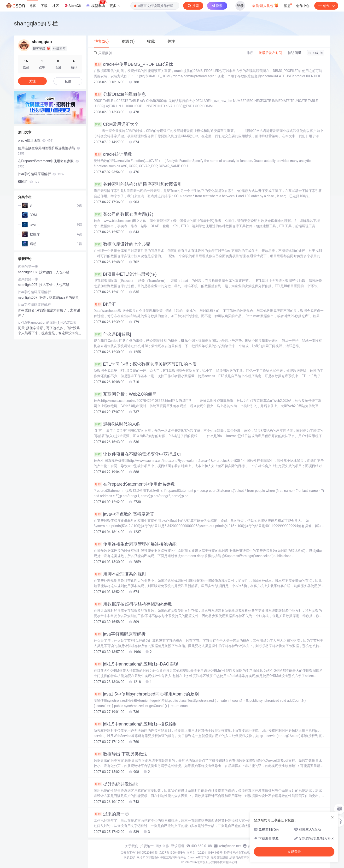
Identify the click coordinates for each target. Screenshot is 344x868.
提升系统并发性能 (116, 784)
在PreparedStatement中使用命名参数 (134, 484)
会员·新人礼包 (265, 5)
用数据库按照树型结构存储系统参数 (133, 604)
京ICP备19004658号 (172, 853)
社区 (56, 6)
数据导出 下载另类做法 (121, 754)
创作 (326, 6)
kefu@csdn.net (230, 846)
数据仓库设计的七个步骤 (122, 244)
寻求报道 (178, 846)
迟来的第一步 (111, 814)
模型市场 (96, 4)
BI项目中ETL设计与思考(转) (125, 274)
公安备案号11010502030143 (139, 853)
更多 (115, 6)
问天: (22, 328)
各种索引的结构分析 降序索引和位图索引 (138, 184)
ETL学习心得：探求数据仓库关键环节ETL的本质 (145, 364)
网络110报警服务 (148, 857)
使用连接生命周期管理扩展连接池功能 (135, 544)
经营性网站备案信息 (237, 853)
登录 (240, 6)
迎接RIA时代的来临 (117, 424)
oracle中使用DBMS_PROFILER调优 (133, 64)
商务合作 (162, 846)
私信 (68, 81)
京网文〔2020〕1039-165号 (204, 853)
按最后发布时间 (270, 53)
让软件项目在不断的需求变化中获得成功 (137, 454)
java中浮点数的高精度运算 (124, 514)
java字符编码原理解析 (120, 634)
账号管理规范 (219, 857)
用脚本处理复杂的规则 (120, 574)
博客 (33, 6)
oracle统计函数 (113, 154)
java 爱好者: (27, 310)
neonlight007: (29, 272)
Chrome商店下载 (198, 857)
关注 (32, 81)
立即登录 (294, 852)
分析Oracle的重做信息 (120, 94)
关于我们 (132, 846)
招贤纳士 (147, 846)
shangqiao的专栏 (36, 23)
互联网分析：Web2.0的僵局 (125, 394)
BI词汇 (105, 304)
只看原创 (103, 53)
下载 (44, 6)
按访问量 (295, 53)
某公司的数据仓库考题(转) (124, 214)
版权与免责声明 (239, 857)
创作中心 (303, 6)
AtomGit (72, 6)
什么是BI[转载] (112, 334)
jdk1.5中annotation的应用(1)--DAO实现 (136, 664)
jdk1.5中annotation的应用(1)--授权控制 (136, 724)
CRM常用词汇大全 (116, 124)
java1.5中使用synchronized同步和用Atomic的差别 (146, 694)
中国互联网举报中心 (173, 857)
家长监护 (129, 857)
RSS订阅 (316, 53)
